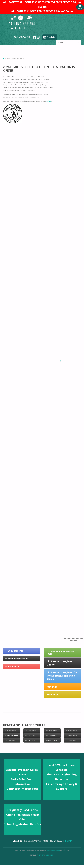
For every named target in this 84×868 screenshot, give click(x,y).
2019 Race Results (31, 740)
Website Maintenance (53, 850)
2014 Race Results (71, 735)
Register (50, 37)
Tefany (49, 101)
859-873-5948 (20, 37)
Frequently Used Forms (22, 810)
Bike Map (52, 694)
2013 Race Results (71, 740)
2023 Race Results (10, 740)
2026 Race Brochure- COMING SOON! (60, 653)
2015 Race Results (71, 731)
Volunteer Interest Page (23, 789)
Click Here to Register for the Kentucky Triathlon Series (62, 676)
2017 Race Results (51, 735)
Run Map (52, 687)
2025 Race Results (10, 731)
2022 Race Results (31, 731)
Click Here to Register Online (60, 663)
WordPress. (50, 855)
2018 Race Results (51, 731)
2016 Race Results (51, 740)
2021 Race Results (31, 735)
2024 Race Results (11, 735)
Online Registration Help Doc (23, 824)
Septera (41, 855)
